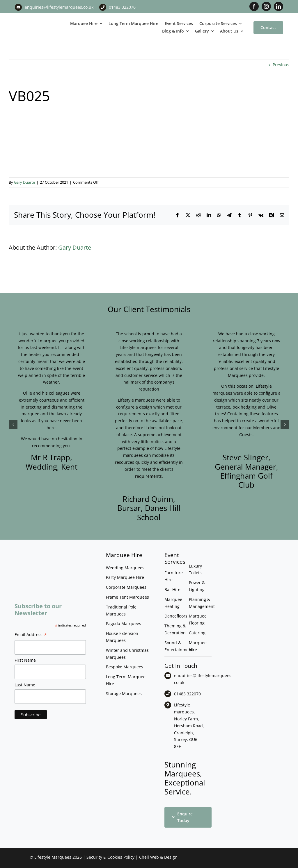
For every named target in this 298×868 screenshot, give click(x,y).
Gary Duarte (24, 182)
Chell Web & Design (158, 857)
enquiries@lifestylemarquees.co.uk (59, 7)
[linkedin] (279, 6)
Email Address (31, 635)
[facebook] (254, 6)
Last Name (25, 685)
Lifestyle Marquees (53, 857)
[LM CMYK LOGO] (37, 20)
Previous (281, 65)
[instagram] (266, 6)
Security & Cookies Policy (110, 857)
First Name (25, 660)
